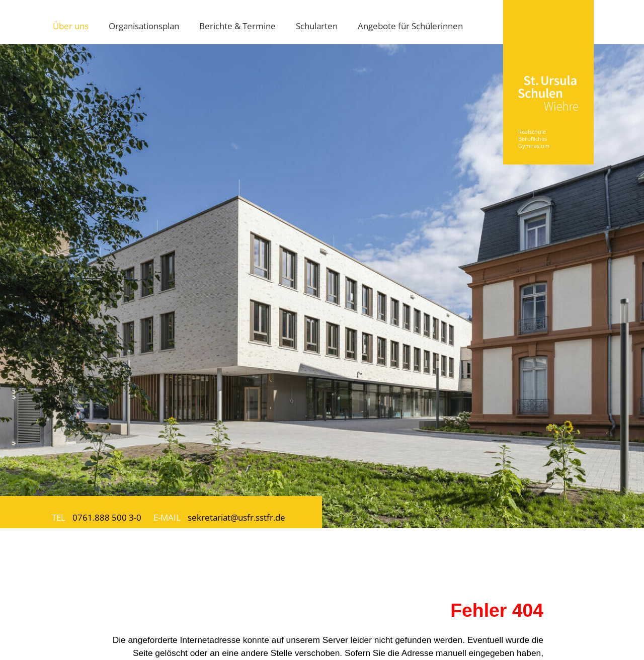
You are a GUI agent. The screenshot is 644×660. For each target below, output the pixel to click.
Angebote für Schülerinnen (410, 26)
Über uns (71, 26)
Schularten (317, 26)
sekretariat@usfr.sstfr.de (236, 517)
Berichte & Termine (237, 26)
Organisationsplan (144, 26)
